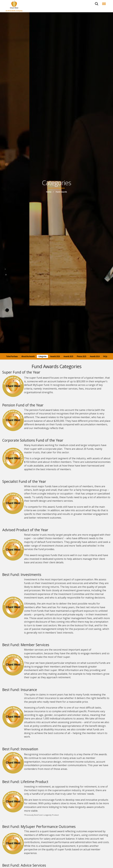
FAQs (105, 356)
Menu (103, 2)
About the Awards (28, 356)
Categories (42, 356)
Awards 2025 (68, 356)
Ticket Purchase (12, 356)
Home (49, 192)
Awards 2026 (55, 356)
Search (97, 4)
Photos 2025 (81, 356)
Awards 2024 (95, 356)
